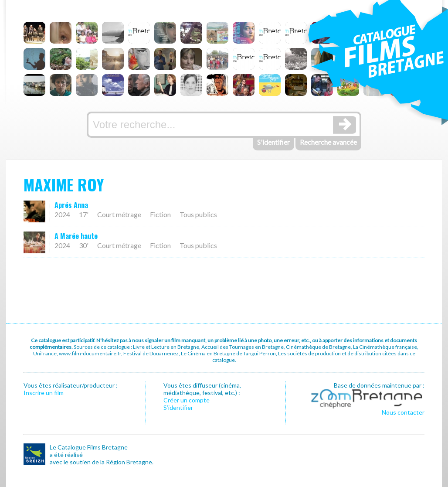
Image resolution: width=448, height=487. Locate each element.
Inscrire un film (44, 393)
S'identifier (273, 142)
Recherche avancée (328, 142)
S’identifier (178, 407)
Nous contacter (403, 412)
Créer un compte (187, 400)
